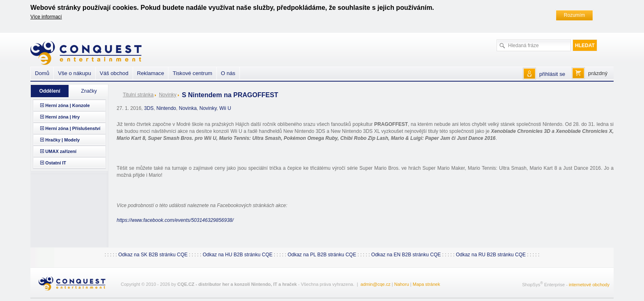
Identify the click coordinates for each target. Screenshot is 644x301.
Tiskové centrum (192, 73)
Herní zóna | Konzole (67, 105)
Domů (42, 73)
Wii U (225, 108)
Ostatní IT (56, 163)
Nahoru (402, 284)
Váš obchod (114, 73)
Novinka (187, 108)
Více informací (46, 17)
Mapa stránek (427, 284)
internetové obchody (589, 285)
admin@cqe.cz (376, 284)
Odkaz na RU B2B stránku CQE (491, 255)
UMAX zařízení (61, 151)
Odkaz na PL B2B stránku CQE (322, 255)
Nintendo (166, 108)
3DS (149, 108)
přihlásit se (552, 74)
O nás (228, 73)
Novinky (168, 95)
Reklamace (151, 73)
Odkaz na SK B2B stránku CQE (153, 255)
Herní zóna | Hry (62, 117)
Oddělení (49, 91)
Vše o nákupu (75, 73)
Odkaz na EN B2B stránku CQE (406, 255)
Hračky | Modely (62, 140)
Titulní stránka (138, 95)
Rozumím (574, 15)
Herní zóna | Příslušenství (73, 128)
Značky (89, 91)
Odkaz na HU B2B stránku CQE (237, 255)
